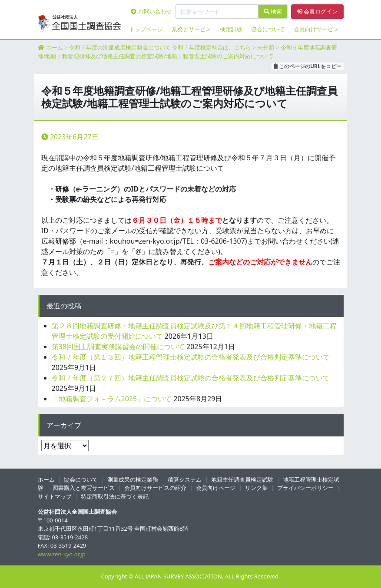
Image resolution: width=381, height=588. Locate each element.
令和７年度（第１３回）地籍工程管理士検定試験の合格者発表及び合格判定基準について (191, 357)
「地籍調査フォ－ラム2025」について (112, 399)
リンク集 (256, 488)
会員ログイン (317, 11)
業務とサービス (191, 29)
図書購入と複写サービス (84, 488)
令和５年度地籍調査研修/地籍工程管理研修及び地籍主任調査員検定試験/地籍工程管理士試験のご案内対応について (187, 52)
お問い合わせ (151, 11)
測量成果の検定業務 (133, 479)
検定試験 (231, 29)
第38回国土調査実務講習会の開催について (118, 347)
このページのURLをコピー (308, 66)
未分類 (266, 47)
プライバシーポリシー (305, 488)
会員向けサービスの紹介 (155, 488)
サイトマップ (55, 496)
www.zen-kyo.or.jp (62, 554)
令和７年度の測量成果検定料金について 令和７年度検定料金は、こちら (160, 47)
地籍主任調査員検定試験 (242, 479)
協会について (268, 29)
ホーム (55, 47)
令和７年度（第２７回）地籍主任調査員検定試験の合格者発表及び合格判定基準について (191, 378)
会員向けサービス (316, 29)
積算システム (185, 479)
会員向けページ (216, 488)
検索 (273, 11)
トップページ (146, 29)
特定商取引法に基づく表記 (115, 496)
